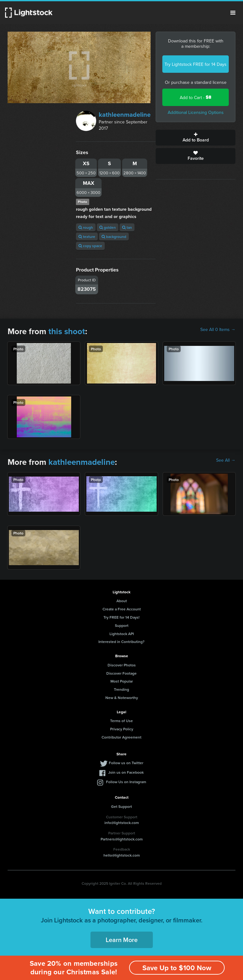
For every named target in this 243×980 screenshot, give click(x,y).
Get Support (121, 806)
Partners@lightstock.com (122, 839)
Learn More (122, 940)
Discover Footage (121, 673)
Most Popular (122, 681)
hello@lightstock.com (122, 855)
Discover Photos (122, 665)
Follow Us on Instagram (126, 782)
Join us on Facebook (126, 772)
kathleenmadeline (125, 115)
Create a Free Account (122, 609)
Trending (121, 689)
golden (108, 227)
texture (87, 237)
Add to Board (196, 138)
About (122, 601)
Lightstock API (122, 634)
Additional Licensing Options (196, 112)
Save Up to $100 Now (177, 968)
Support (122, 625)
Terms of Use (121, 721)
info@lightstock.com (122, 823)
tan (127, 227)
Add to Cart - (196, 97)
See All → (226, 460)
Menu (233, 13)
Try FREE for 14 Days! (121, 617)
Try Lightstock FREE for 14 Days (196, 64)
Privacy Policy (122, 729)
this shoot (67, 331)
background (114, 237)
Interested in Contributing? (121, 642)
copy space (90, 246)
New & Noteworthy (122, 698)
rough (86, 227)
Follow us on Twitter (126, 763)
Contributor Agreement (121, 737)
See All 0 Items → (218, 329)
